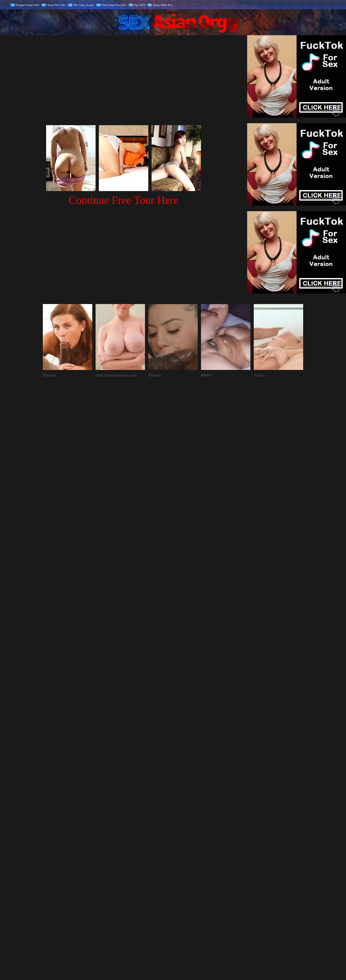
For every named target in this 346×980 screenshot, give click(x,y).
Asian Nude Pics (163, 5)
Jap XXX (140, 5)
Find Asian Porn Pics (114, 5)
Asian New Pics (57, 5)
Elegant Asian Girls (28, 5)
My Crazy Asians (84, 5)
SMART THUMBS (185, 842)
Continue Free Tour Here (123, 200)
